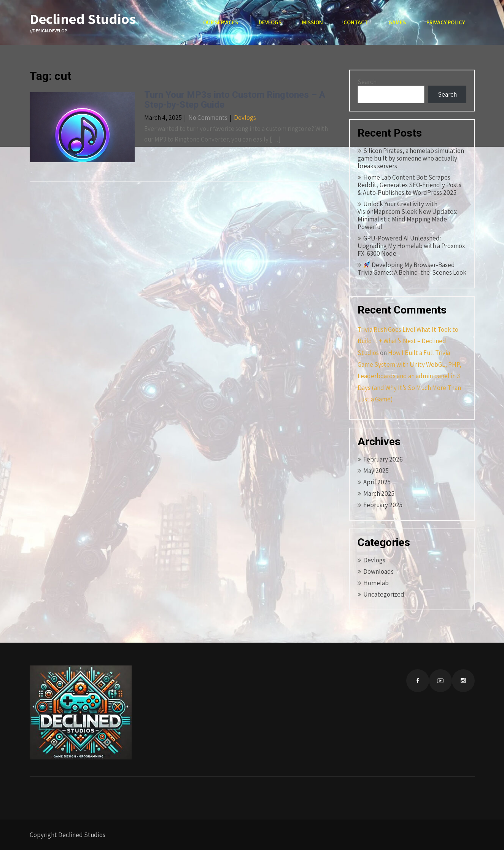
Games (397, 22)
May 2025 (376, 471)
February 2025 (383, 505)
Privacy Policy (446, 22)
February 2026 (383, 459)
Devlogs (270, 22)
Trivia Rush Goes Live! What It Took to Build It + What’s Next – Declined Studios (408, 341)
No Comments (208, 118)
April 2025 (377, 482)
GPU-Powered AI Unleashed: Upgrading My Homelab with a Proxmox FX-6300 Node (411, 246)
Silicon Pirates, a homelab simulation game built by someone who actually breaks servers (411, 158)
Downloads (378, 571)
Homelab (376, 583)
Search (367, 82)
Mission (312, 22)
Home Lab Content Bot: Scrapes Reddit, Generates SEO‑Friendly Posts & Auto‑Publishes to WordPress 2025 (410, 185)
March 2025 (379, 493)
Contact (356, 22)
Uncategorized (384, 594)
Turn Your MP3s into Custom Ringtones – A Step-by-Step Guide (235, 100)
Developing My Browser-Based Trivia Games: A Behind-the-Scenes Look (412, 269)
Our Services (221, 22)
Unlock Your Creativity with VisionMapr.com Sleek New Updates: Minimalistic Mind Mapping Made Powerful (407, 215)
